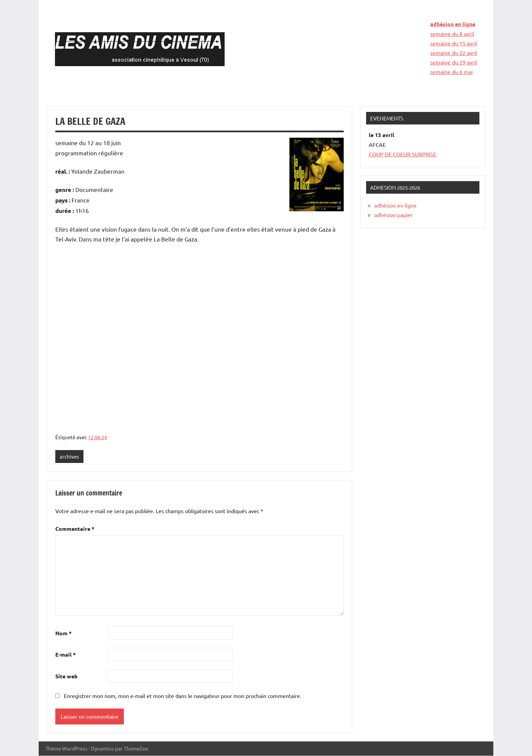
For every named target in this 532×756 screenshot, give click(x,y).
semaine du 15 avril (454, 43)
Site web (66, 676)
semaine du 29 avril (454, 62)
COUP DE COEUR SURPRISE (403, 154)
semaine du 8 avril (452, 34)
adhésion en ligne (453, 24)
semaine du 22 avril (454, 53)
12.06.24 (97, 437)
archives (69, 456)
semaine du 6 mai (451, 72)
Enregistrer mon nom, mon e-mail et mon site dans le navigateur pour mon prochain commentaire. (183, 696)
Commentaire (75, 529)
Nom (63, 633)
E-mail (65, 655)
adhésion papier (393, 215)
